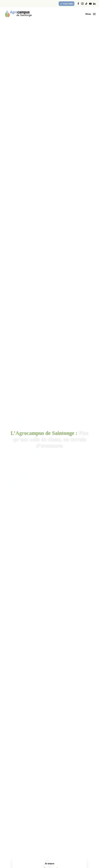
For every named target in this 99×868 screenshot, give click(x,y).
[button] (90, 14)
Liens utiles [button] (67, 4)
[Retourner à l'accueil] (18, 14)
